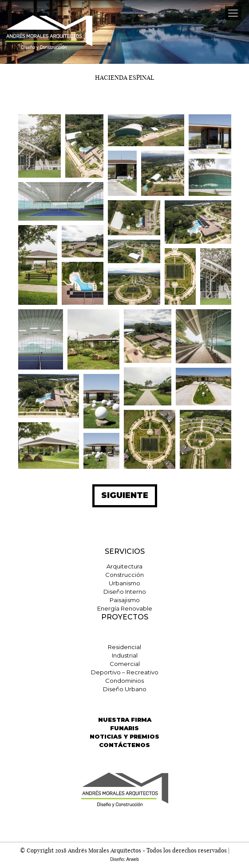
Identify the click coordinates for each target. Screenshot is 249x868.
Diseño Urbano (125, 689)
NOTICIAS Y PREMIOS (124, 736)
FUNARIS (124, 728)
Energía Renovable (125, 608)
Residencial (124, 647)
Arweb (132, 859)
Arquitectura (124, 566)
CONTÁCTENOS (124, 745)
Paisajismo (125, 600)
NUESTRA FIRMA (125, 720)
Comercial (125, 664)
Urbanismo (124, 583)
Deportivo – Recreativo (125, 672)
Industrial (125, 655)
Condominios (124, 681)
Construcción (124, 575)
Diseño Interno (125, 592)
